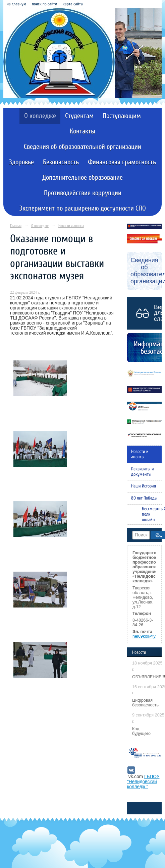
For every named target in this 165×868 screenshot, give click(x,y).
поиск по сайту (44, 4)
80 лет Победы (144, 498)
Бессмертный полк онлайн (152, 514)
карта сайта (73, 4)
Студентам (79, 116)
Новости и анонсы (71, 226)
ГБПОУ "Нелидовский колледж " (143, 782)
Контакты (82, 131)
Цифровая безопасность (145, 703)
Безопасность (61, 162)
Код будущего (141, 731)
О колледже (40, 116)
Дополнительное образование (82, 178)
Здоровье (21, 162)
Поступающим (122, 116)
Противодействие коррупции (83, 193)
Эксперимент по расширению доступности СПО (83, 208)
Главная (16, 226)
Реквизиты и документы (143, 472)
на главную (16, 4)
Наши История (144, 486)
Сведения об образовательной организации (82, 147)
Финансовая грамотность (122, 162)
